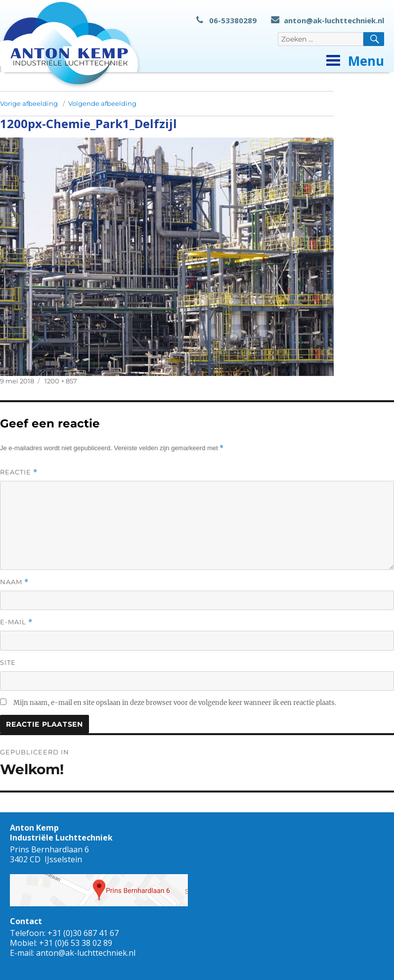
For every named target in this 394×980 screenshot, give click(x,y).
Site (8, 662)
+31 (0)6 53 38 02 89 (76, 943)
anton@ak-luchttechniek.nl (328, 20)
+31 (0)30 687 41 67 (83, 933)
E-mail (16, 622)
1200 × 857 (61, 381)
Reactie (19, 472)
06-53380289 (226, 20)
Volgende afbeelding (102, 103)
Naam (14, 582)
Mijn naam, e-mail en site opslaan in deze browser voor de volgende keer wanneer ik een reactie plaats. (175, 703)
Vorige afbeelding (29, 103)
